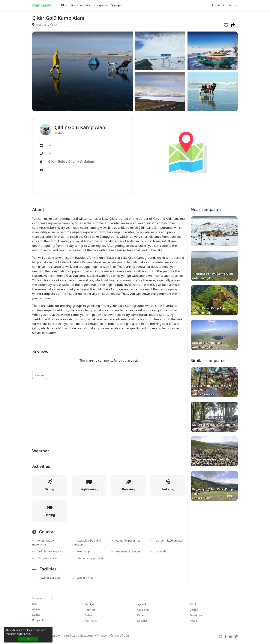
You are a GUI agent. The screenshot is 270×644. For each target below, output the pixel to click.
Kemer (36, 615)
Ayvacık (142, 604)
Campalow (42, 5)
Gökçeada (143, 610)
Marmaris (91, 621)
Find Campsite (81, 5)
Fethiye (89, 604)
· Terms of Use (119, 636)
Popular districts (43, 598)
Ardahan (42, 25)
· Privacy (101, 636)
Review (40, 375)
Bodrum (90, 610)
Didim (141, 615)
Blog (64, 5)
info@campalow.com (78, 636)
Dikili (193, 604)
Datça (88, 615)
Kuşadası (143, 621)
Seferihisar (196, 615)
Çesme (194, 610)
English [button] (228, 5)
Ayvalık (194, 621)
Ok (28, 639)
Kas (34, 604)
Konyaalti (38, 620)
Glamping (117, 5)
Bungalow (101, 5)
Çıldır (54, 25)
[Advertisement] (109, 418)
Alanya (36, 609)
